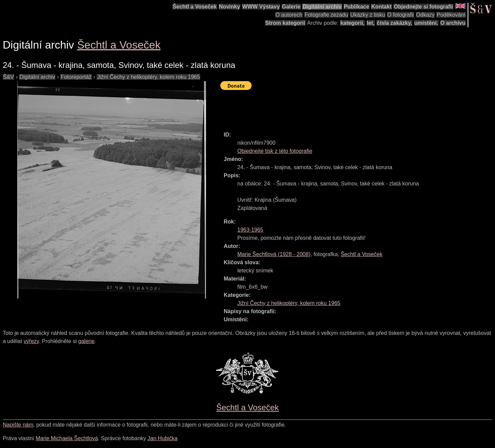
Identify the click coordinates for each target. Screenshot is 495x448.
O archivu (453, 23)
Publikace (356, 7)
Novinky (229, 7)
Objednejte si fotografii (423, 7)
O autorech (289, 15)
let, (371, 23)
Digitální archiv (322, 7)
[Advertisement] (344, 108)
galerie (86, 341)
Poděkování (451, 15)
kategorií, (352, 23)
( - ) (274, 254)
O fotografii (400, 15)
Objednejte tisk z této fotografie (275, 151)
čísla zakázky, (394, 23)
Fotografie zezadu (326, 15)
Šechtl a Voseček (195, 7)
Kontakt (381, 7)
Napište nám (18, 425)
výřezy (31, 341)
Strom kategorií (285, 23)
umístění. (426, 23)
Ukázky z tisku (368, 15)
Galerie (291, 7)
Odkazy (425, 15)
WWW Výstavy (261, 7)
